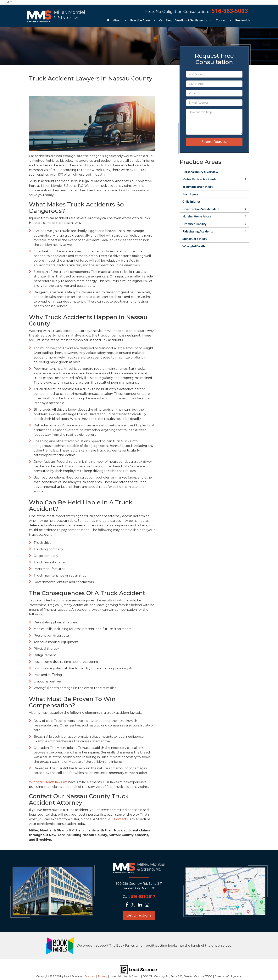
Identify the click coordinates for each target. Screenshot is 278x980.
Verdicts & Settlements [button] (191, 20)
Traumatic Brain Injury (198, 186)
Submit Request (214, 142)
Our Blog (165, 20)
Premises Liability (195, 224)
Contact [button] (221, 20)
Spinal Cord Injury (195, 239)
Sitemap (90, 976)
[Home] (108, 21)
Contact (120, 819)
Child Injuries (192, 201)
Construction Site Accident (201, 209)
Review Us (243, 20)
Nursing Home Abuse (197, 216)
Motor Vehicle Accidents (199, 179)
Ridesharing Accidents (198, 231)
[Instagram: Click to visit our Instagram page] (148, 905)
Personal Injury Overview (200, 172)
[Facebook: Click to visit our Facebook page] (128, 905)
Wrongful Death (194, 246)
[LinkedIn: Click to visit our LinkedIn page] (141, 905)
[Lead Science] (139, 969)
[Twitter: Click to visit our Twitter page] (134, 905)
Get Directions (139, 915)
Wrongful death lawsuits (48, 782)
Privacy (103, 976)
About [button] (117, 20)
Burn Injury (190, 194)
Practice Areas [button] (140, 20)
